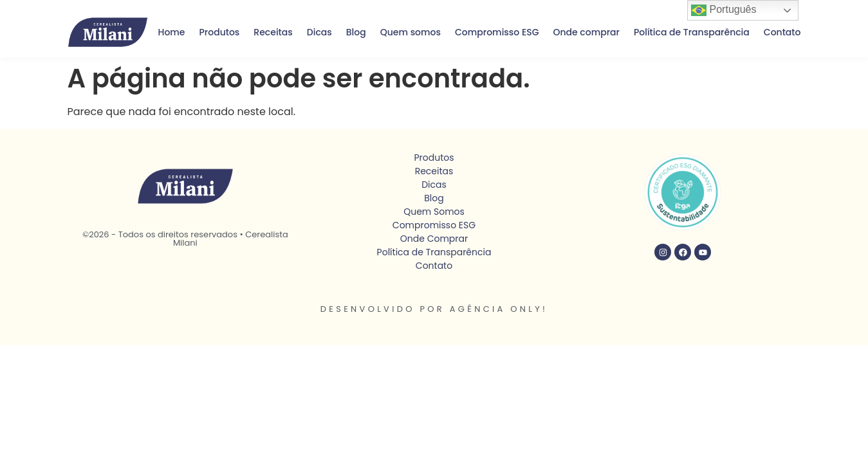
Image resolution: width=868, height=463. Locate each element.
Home (172, 32)
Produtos (220, 32)
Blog (356, 32)
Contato (782, 32)
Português (724, 10)
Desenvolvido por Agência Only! (434, 309)
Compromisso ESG (497, 32)
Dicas (319, 32)
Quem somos (411, 32)
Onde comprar (586, 32)
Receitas (273, 32)
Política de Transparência (692, 32)
